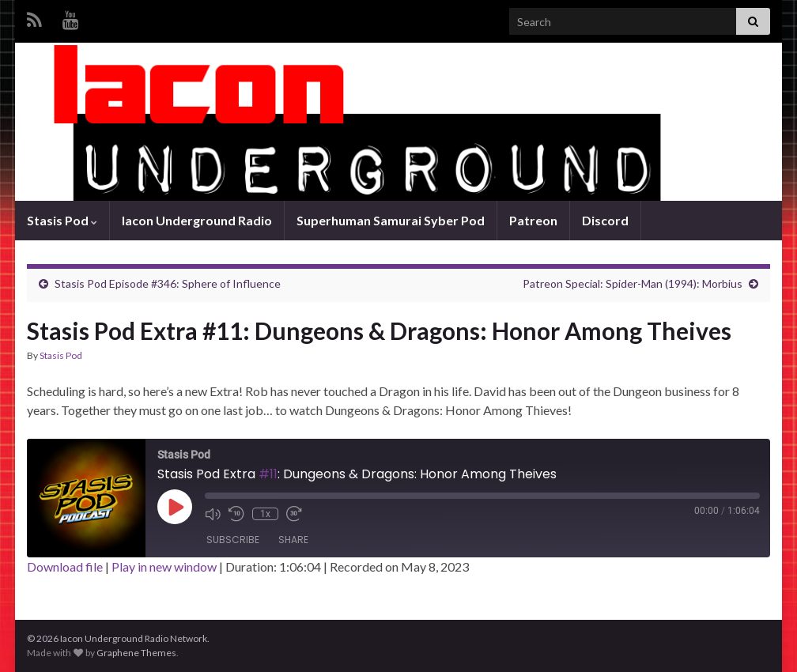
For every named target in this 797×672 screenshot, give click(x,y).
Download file (65, 566)
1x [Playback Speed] (265, 514)
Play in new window (164, 566)
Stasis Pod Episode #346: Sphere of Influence (168, 283)
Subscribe (233, 540)
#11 (268, 474)
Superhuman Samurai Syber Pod (391, 220)
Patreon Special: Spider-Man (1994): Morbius (633, 283)
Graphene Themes (136, 653)
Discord (605, 220)
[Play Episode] (175, 507)
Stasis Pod (62, 220)
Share (293, 540)
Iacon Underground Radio (197, 220)
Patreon (533, 220)
